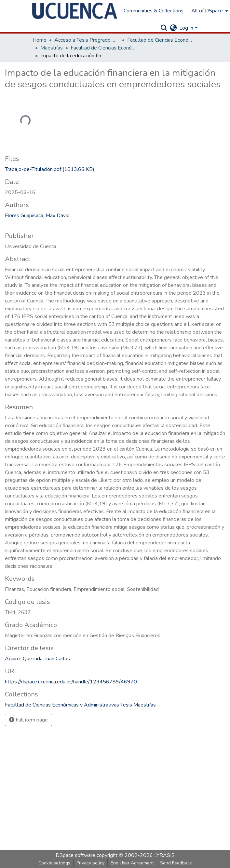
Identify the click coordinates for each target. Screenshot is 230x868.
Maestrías (52, 48)
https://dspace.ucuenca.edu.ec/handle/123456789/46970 (71, 682)
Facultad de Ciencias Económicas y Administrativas (160, 40)
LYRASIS (164, 855)
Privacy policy (90, 863)
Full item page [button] (28, 720)
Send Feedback (176, 863)
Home (40, 40)
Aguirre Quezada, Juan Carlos (37, 659)
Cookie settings (54, 863)
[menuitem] (209, 11)
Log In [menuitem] (186, 28)
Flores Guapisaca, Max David (37, 216)
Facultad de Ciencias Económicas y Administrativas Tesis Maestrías (103, 48)
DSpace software (75, 855)
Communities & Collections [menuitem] (154, 11)
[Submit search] (164, 28)
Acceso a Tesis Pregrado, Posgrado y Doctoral (87, 40)
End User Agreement (132, 863)
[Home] (75, 11)
